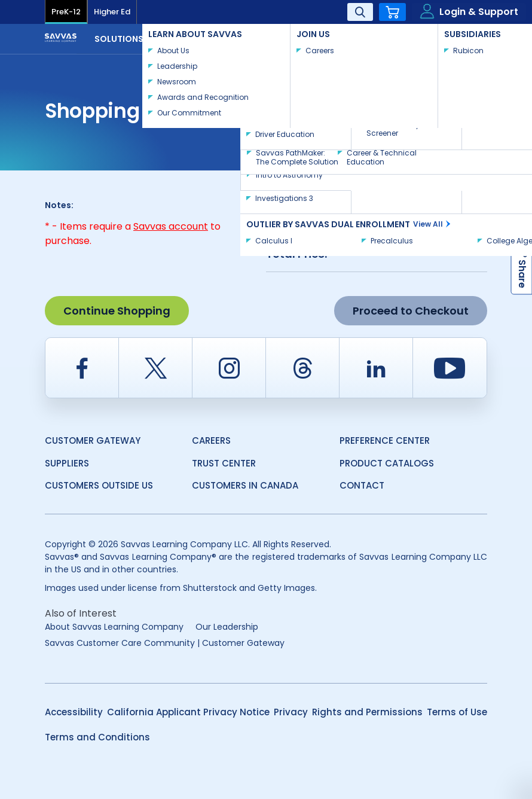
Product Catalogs (387, 463)
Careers (211, 440)
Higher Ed (112, 12)
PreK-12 (66, 12)
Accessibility (74, 712)
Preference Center (385, 440)
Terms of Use (457, 712)
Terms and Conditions (97, 737)
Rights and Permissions (367, 712)
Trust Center (224, 463)
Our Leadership (227, 627)
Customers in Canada (245, 485)
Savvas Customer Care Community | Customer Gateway (165, 643)
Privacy (291, 712)
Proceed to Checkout (411, 311)
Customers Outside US (99, 485)
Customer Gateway (93, 440)
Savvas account (171, 226)
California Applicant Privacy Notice (188, 712)
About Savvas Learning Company (114, 627)
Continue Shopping (117, 311)
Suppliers (67, 463)
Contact (448, 38)
